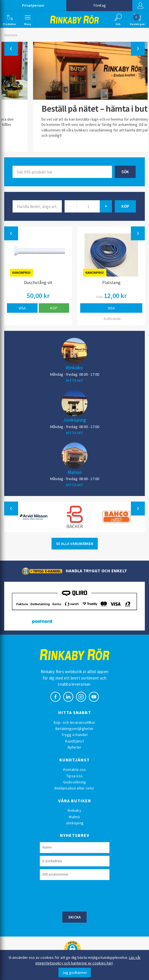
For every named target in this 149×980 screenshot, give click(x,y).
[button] (10, 19)
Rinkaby (74, 367)
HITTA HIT (74, 380)
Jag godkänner (75, 972)
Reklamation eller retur (74, 788)
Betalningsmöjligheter (74, 729)
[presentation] (82, 895)
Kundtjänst (74, 741)
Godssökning (75, 782)
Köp (54, 308)
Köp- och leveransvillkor (75, 722)
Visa (22, 308)
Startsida (11, 35)
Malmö (75, 472)
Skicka (75, 917)
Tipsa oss (74, 776)
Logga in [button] (140, 6)
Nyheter (75, 747)
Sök (125, 172)
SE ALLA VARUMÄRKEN (75, 544)
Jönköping (75, 420)
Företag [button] (100, 5)
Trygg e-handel (74, 735)
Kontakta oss (75, 769)
